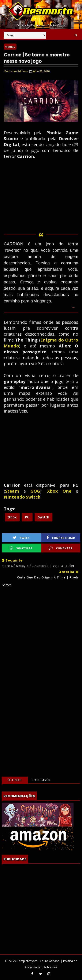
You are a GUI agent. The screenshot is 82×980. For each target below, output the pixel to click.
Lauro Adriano (50, 961)
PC (27, 517)
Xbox (12, 517)
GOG (35, 491)
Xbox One (59, 491)
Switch (44, 517)
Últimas (15, 780)
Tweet (21, 538)
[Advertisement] (41, 639)
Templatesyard (27, 961)
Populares (41, 780)
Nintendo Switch (22, 497)
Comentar (61, 548)
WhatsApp (21, 548)
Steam (14, 491)
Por (16, 71)
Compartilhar (61, 538)
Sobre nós (51, 967)
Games (10, 47)
